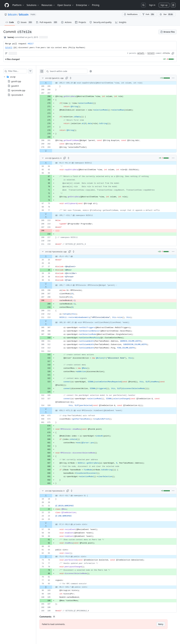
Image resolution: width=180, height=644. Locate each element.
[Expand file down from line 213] (51, 321)
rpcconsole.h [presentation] (17, 95)
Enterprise (83, 5)
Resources (48, 5)
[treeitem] (21, 86)
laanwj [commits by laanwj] (11, 37)
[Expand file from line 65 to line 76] (51, 557)
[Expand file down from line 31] (51, 284)
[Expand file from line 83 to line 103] (51, 587)
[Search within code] (71, 71)
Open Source (66, 5)
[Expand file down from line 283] (51, 151)
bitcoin (12, 14)
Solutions (33, 5)
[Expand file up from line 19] (51, 496)
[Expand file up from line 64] (51, 163)
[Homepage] (7, 5)
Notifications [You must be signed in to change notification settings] (131, 14)
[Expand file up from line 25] (51, 257)
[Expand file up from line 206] (51, 287)
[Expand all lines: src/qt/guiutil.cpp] (76, 78)
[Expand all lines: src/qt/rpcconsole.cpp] (79, 252)
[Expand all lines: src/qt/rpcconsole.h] (77, 491)
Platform (18, 5)
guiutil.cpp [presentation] (16, 81)
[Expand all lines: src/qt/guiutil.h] (74, 158)
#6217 (31, 44)
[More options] (173, 78)
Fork (149, 14)
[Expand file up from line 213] (51, 217)
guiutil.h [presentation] (15, 86)
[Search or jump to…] (143, 5)
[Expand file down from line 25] (51, 523)
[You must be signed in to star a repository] (167, 14)
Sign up (164, 5)
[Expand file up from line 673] (51, 412)
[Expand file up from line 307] (51, 324)
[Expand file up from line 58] (51, 526)
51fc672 (151, 53)
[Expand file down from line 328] (51, 409)
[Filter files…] (20, 71)
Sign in (152, 5)
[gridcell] (111, 83)
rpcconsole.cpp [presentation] (18, 90)
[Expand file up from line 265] (51, 83)
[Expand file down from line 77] (51, 214)
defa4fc (141, 53)
